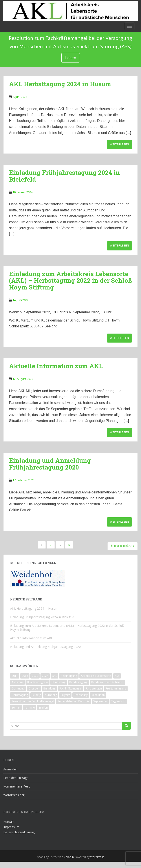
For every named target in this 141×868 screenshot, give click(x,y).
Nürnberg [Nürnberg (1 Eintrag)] (51, 695)
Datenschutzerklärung (19, 832)
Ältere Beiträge (123, 546)
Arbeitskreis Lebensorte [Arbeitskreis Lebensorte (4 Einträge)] (96, 676)
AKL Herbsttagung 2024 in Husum (60, 84)
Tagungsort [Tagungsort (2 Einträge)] (118, 701)
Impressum (11, 827)
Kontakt (9, 822)
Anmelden (10, 769)
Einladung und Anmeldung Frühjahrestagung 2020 (50, 464)
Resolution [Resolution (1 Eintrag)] (98, 695)
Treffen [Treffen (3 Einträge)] (43, 708)
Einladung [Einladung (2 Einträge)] (49, 689)
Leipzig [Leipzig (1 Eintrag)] (36, 695)
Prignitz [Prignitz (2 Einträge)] (65, 695)
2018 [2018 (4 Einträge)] (25, 676)
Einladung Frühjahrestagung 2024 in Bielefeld (64, 176)
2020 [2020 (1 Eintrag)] (35, 676)
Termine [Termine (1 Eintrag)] (30, 708)
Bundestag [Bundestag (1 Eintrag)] (59, 682)
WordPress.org (14, 795)
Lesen (71, 58)
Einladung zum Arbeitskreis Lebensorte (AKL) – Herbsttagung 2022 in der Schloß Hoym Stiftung (70, 281)
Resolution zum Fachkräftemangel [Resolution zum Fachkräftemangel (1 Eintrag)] (33, 701)
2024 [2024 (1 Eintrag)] (45, 676)
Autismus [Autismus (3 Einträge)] (17, 682)
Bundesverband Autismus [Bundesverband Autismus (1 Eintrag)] (107, 682)
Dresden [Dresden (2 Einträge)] (34, 689)
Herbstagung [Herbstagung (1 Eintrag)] (20, 695)
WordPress (97, 857)
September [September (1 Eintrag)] (100, 701)
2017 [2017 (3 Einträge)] (15, 676)
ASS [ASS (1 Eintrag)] (117, 676)
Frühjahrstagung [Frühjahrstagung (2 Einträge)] (116, 689)
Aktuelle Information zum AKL (56, 366)
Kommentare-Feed (17, 786)
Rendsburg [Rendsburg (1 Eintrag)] (81, 695)
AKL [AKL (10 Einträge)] (54, 676)
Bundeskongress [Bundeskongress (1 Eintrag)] (38, 682)
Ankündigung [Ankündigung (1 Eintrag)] (69, 676)
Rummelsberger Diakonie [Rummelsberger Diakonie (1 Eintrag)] (73, 701)
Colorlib (69, 857)
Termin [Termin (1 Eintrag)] (16, 708)
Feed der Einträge (16, 778)
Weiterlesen (119, 145)
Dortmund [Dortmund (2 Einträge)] (18, 689)
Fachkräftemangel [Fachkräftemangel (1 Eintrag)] (70, 689)
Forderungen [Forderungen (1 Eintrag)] (94, 689)
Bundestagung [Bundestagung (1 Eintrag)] (78, 682)
